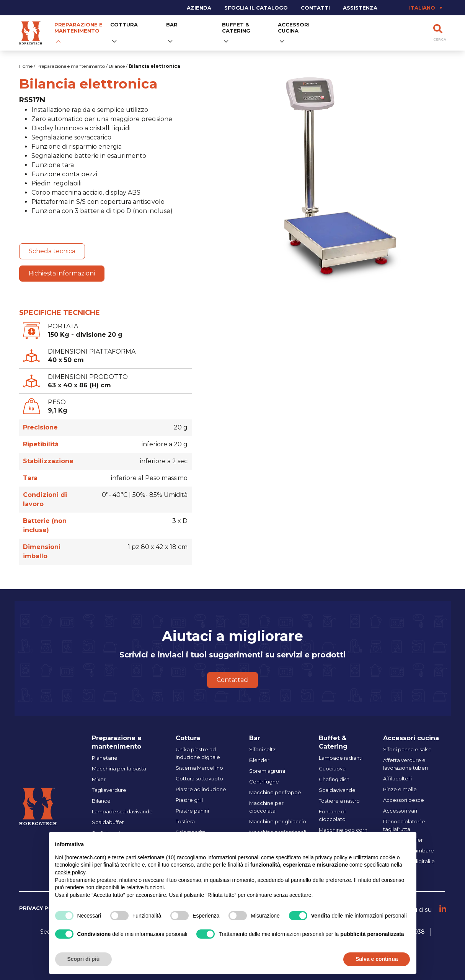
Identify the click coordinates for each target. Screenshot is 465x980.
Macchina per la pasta (119, 769)
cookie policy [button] (70, 872)
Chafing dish (334, 779)
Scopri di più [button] (84, 959)
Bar (172, 25)
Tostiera (185, 821)
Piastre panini (192, 811)
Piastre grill (189, 800)
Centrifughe (264, 782)
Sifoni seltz (262, 749)
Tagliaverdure (109, 790)
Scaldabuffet (108, 822)
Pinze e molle (400, 789)
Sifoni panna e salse (407, 749)
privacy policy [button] (331, 857)
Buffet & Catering (236, 28)
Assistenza (360, 8)
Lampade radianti (341, 758)
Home (26, 66)
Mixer (99, 779)
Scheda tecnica (52, 251)
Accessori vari (400, 811)
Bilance (117, 66)
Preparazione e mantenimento (78, 28)
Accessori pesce (404, 800)
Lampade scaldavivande (122, 811)
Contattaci (232, 680)
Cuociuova (332, 769)
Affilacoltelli (397, 778)
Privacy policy (42, 908)
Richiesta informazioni (62, 273)
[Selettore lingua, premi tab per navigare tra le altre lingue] (415, 8)
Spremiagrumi (267, 771)
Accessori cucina (294, 28)
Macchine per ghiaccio (278, 821)
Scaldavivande (337, 790)
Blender (259, 760)
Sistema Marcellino (199, 768)
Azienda (199, 8)
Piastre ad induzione (201, 789)
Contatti (315, 8)
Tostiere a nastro (339, 801)
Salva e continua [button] (377, 959)
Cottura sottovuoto (199, 778)
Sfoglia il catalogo (256, 8)
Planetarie (105, 758)
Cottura (124, 25)
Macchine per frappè (275, 792)
